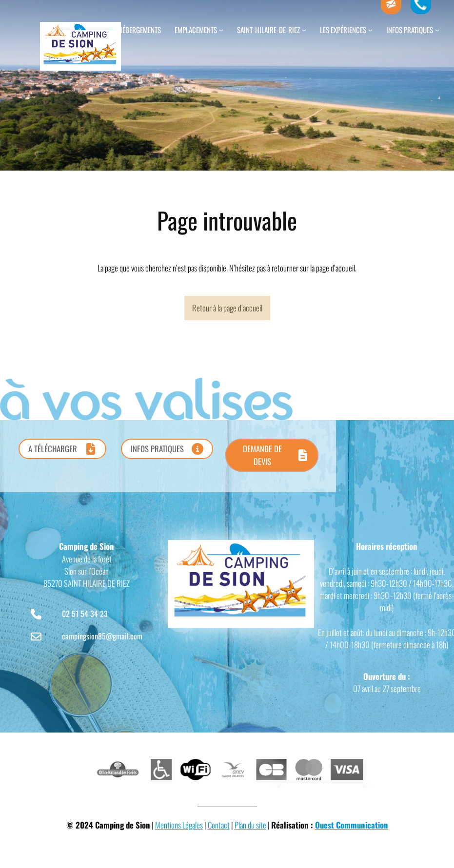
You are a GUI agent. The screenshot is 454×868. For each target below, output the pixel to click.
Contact (219, 825)
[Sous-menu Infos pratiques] (437, 30)
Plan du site (250, 825)
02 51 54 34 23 (85, 614)
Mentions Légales (179, 825)
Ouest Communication (352, 825)
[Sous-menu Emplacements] (221, 30)
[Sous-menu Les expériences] (370, 30)
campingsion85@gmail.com (102, 636)
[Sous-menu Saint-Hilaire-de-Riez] (304, 30)
